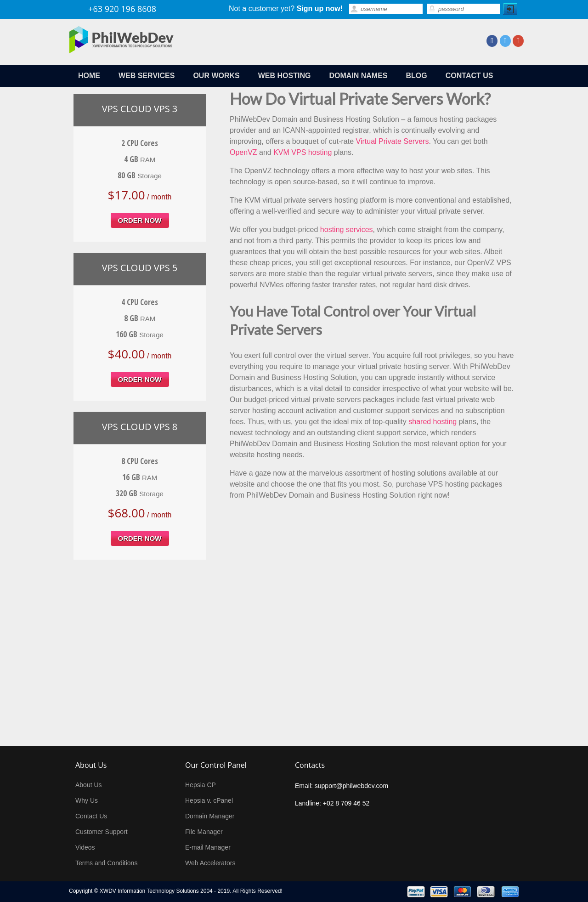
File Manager (204, 832)
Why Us (87, 800)
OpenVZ (243, 152)
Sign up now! (320, 9)
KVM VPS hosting (302, 152)
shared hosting (433, 422)
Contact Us (91, 816)
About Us (89, 785)
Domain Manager (210, 816)
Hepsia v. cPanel (209, 800)
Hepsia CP (201, 785)
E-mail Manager (208, 847)
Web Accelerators (210, 863)
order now (140, 220)
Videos (85, 847)
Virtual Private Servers (393, 141)
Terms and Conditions (106, 863)
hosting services (347, 230)
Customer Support (102, 832)
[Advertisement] (294, 640)
